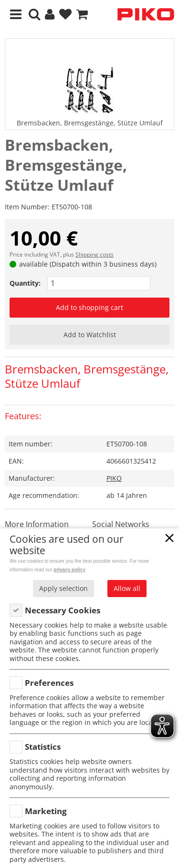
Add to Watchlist (90, 335)
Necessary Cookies (63, 610)
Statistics (43, 747)
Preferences (49, 683)
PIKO (114, 478)
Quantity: (25, 283)
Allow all (127, 588)
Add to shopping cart (89, 307)
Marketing (46, 811)
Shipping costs (95, 254)
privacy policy (69, 570)
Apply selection (63, 588)
